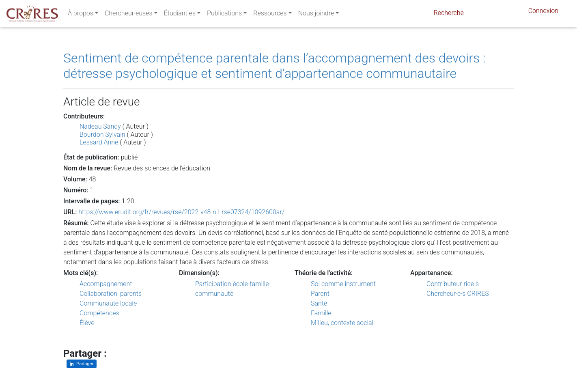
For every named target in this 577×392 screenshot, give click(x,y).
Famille (321, 313)
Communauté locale (108, 303)
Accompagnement (106, 284)
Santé (319, 303)
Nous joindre (316, 15)
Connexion (543, 12)
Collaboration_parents (111, 294)
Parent (320, 294)
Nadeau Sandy (100, 126)
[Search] (475, 13)
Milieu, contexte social (342, 323)
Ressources (270, 15)
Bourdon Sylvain (102, 135)
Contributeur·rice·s (453, 284)
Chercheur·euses (129, 15)
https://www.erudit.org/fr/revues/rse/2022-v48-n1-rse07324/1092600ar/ (181, 212)
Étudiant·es (180, 15)
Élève (87, 323)
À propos (81, 15)
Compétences (99, 313)
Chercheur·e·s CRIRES (458, 294)
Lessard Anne (99, 142)
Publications (224, 15)
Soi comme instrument (343, 284)
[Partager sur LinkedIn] (82, 364)
